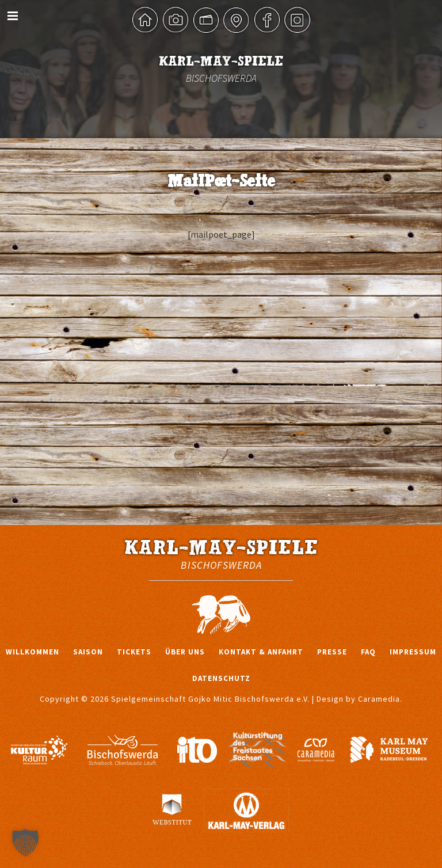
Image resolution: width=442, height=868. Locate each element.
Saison (88, 652)
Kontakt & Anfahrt (261, 652)
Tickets (134, 652)
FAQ (368, 652)
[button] (25, 843)
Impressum (413, 652)
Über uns (185, 652)
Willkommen (33, 652)
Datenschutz (221, 678)
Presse (332, 652)
